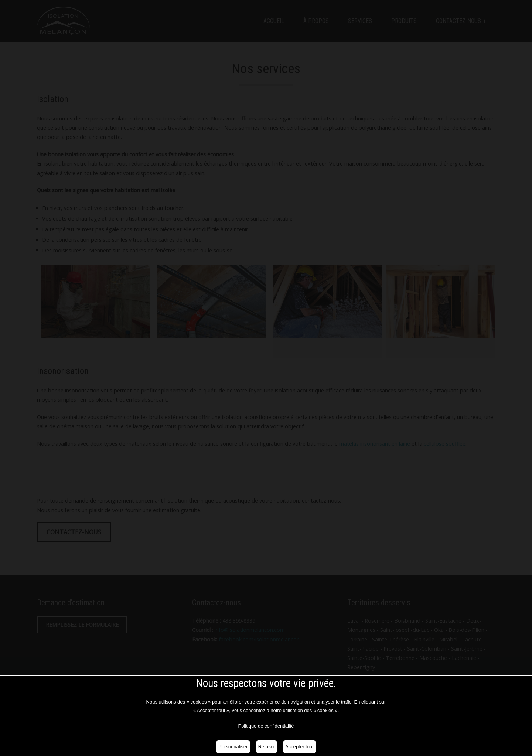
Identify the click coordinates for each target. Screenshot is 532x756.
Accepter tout (299, 747)
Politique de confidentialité (266, 726)
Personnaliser (233, 747)
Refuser (267, 747)
